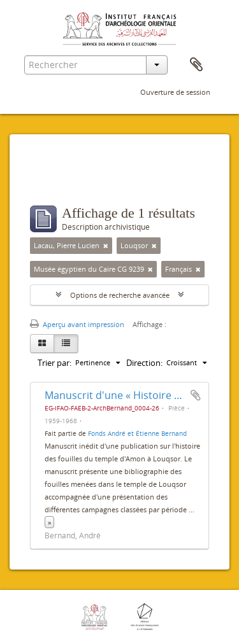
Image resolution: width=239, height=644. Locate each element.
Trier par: (54, 363)
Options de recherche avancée (120, 295)
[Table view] (66, 344)
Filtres (58, 180)
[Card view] (42, 344)
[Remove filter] (106, 246)
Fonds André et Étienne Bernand (137, 433)
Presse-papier (196, 65)
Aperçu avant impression (77, 324)
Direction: (144, 363)
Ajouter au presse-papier (196, 395)
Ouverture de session (175, 92)
